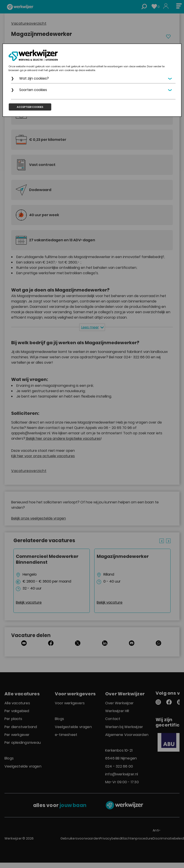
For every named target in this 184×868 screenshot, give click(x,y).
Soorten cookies (33, 90)
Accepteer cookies (30, 107)
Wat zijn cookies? (34, 78)
